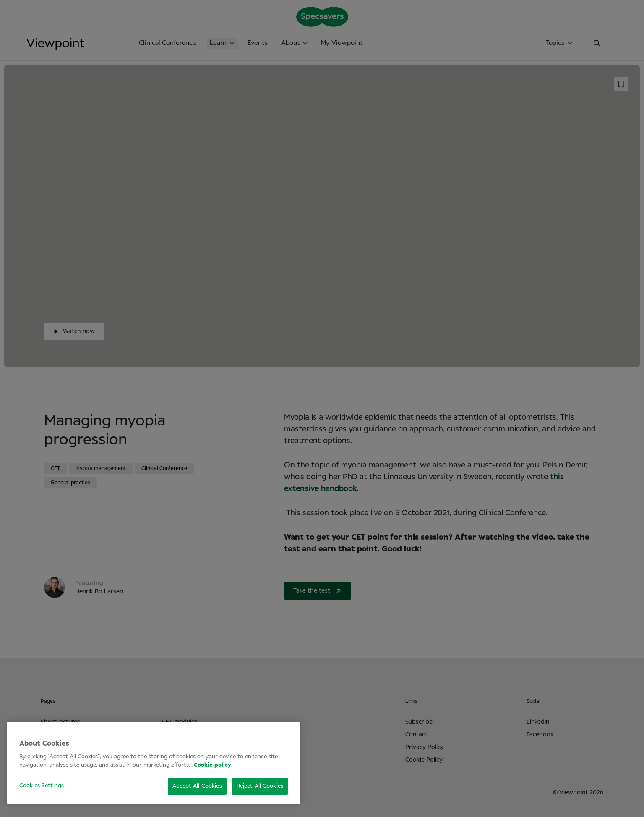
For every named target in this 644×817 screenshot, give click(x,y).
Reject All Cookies (260, 786)
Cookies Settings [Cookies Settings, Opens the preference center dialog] (42, 786)
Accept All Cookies (197, 786)
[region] (154, 763)
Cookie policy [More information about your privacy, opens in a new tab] (212, 765)
